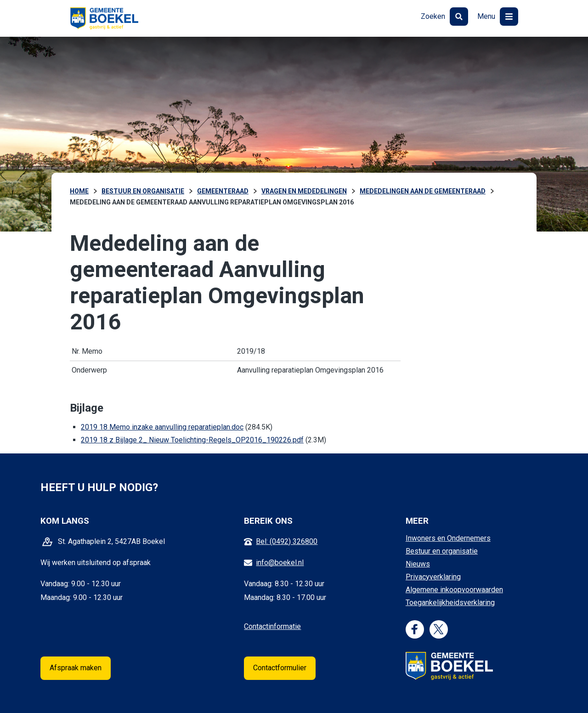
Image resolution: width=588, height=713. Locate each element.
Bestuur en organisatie (442, 551)
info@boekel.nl (280, 563)
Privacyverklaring (433, 577)
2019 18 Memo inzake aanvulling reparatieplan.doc (162, 427)
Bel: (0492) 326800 (287, 541)
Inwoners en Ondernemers (448, 538)
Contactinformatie (272, 626)
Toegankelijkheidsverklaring (450, 603)
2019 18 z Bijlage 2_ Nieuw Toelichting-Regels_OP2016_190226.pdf (192, 440)
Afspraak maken (76, 668)
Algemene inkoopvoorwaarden (454, 590)
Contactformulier (280, 668)
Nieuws (418, 564)
